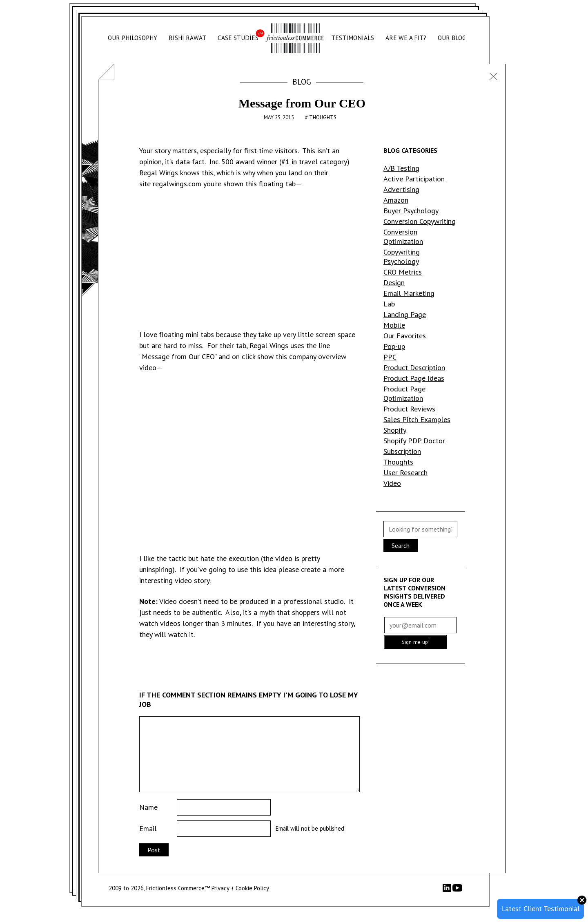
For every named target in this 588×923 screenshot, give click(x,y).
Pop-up (394, 346)
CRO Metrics (403, 272)
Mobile (394, 325)
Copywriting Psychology (402, 257)
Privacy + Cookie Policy (240, 888)
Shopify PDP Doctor (414, 441)
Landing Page (405, 314)
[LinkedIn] (448, 890)
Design (394, 283)
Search (401, 545)
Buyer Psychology (411, 211)
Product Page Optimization (404, 393)
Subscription (402, 451)
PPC (390, 357)
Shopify (395, 430)
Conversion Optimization (403, 237)
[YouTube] (457, 891)
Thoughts (323, 117)
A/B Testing (401, 168)
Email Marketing (409, 293)
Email (148, 828)
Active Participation (414, 179)
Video (392, 483)
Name (148, 807)
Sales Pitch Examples (417, 419)
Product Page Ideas (414, 378)
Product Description (414, 368)
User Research (405, 473)
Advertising (401, 189)
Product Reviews (409, 409)
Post (154, 850)
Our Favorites (405, 336)
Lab (389, 304)
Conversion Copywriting (420, 221)
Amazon (396, 200)
